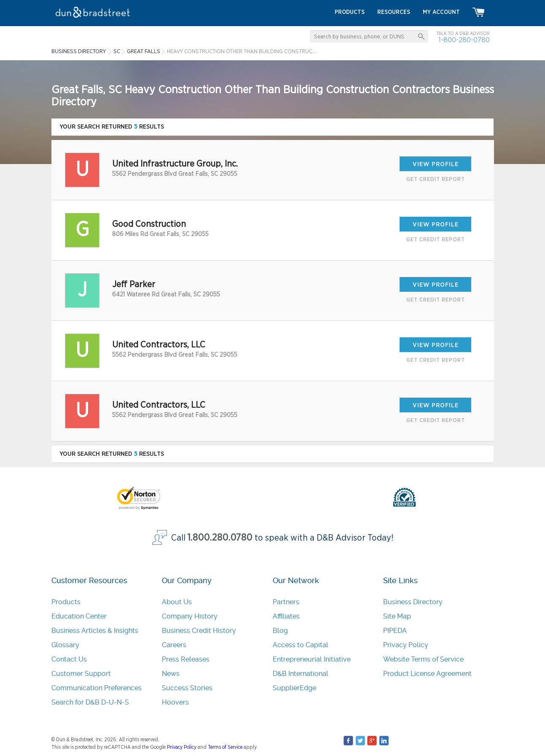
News (171, 674)
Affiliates (286, 616)
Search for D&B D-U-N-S (90, 702)
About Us (177, 602)
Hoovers (175, 702)
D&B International (301, 674)
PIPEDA (395, 631)
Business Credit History (199, 631)
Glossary (65, 645)
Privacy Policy (406, 645)
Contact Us (69, 659)
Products (66, 602)
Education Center (79, 616)
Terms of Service (225, 747)
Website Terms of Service (423, 659)
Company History (190, 616)
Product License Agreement (427, 674)
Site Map (397, 616)
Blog (280, 631)
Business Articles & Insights (95, 631)
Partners (286, 602)
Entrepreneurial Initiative (312, 659)
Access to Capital (301, 645)
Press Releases (186, 659)
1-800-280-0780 (464, 40)
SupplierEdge (294, 688)
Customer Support (81, 674)
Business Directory (413, 602)
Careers (174, 645)
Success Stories (187, 688)
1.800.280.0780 (220, 538)
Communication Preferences (97, 688)
